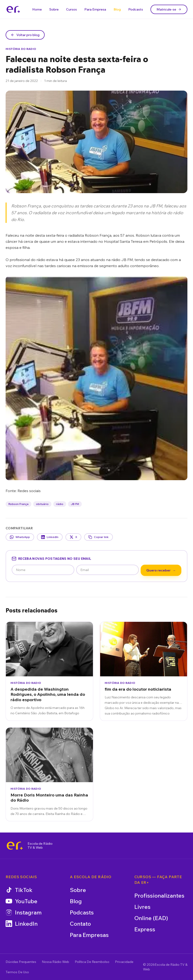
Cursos (71, 9)
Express (145, 929)
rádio (60, 504)
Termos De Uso (17, 972)
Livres (142, 907)
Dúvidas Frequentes (21, 962)
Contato (80, 924)
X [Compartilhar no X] (73, 537)
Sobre (54, 9)
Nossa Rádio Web (55, 962)
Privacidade (124, 962)
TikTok (19, 890)
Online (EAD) (151, 918)
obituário (42, 504)
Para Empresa (95, 9)
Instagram (24, 912)
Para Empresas (89, 935)
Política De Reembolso (92, 962)
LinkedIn (22, 924)
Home (37, 9)
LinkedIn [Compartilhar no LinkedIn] (50, 537)
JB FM (75, 504)
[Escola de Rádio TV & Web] (15, 846)
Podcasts (136, 9)
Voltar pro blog (25, 35)
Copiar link (98, 537)
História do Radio (21, 49)
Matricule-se (169, 9)
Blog (117, 9)
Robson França (18, 504)
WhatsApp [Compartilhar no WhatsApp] (20, 537)
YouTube (21, 901)
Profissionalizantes (159, 895)
